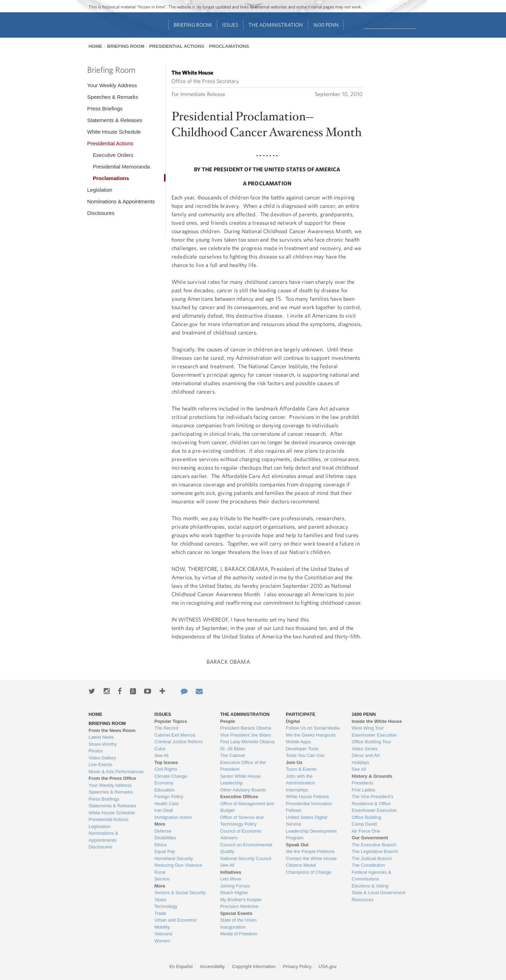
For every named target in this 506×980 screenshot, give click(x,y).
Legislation (100, 190)
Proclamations (229, 46)
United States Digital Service (307, 821)
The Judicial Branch (372, 858)
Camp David (364, 824)
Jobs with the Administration (300, 780)
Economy (164, 783)
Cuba (160, 749)
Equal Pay (165, 851)
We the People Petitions (310, 851)
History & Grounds (372, 776)
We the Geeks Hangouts (311, 735)
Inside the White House (377, 721)
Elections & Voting (370, 886)
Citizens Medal (301, 865)
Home (95, 46)
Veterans (163, 934)
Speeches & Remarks (113, 97)
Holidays (361, 762)
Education (164, 790)
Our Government (370, 838)
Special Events (236, 913)
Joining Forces (235, 886)
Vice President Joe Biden (245, 735)
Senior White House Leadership (240, 780)
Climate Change (171, 776)
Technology (166, 906)
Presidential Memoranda (121, 167)
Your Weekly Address (112, 85)
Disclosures (101, 213)
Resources (363, 900)
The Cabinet (232, 755)
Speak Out (297, 845)
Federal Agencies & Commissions (372, 876)
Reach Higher (234, 893)
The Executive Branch (374, 845)
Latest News (101, 737)
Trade (160, 913)
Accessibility (212, 966)
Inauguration (233, 927)
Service (162, 879)
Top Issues (166, 762)
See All (161, 755)
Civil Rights (166, 769)
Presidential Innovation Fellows (309, 807)
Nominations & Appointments (121, 201)
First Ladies (364, 790)
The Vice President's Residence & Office (373, 800)
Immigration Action (173, 817)
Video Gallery (102, 758)
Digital (293, 721)
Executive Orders (113, 155)
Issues (230, 25)
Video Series (365, 749)
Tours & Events (301, 769)
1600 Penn (326, 25)
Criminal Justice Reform (179, 742)
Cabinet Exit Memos (175, 735)
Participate (301, 714)
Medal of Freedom (239, 934)
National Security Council (245, 858)
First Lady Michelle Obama (247, 742)
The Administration (276, 25)
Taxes (160, 900)
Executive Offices (239, 797)
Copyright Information (254, 966)
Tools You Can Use (305, 755)
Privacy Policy (297, 966)
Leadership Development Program (312, 835)
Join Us (294, 762)
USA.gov (328, 966)
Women (162, 941)
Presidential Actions (177, 46)
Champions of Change (309, 872)
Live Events (100, 765)
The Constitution (368, 865)
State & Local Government (378, 893)
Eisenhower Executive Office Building (374, 814)
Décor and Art (366, 755)
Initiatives (231, 872)
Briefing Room (193, 25)
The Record (166, 728)
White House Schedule (114, 132)
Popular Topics (171, 721)
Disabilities (165, 838)
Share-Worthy (103, 744)
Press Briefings (105, 109)
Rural (160, 872)
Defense (163, 831)
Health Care (166, 804)
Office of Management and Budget (247, 807)
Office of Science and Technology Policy (242, 821)
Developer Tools (302, 749)
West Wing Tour (368, 728)
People (228, 721)
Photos (96, 751)
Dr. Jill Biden (233, 749)
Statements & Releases (115, 120)
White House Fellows (307, 797)
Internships (297, 790)
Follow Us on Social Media (313, 728)
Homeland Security (174, 858)
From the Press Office (112, 778)
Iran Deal (164, 810)
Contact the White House (312, 858)
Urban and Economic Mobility (176, 924)
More (160, 824)
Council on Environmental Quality (246, 848)
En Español (181, 966)
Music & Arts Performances (116, 772)
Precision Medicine (239, 906)
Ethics (160, 845)
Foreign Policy (169, 797)
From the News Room (112, 730)
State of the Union (238, 920)
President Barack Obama (245, 728)
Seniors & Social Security (180, 893)
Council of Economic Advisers (241, 835)
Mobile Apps (299, 742)
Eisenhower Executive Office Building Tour (374, 739)
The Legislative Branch (375, 851)
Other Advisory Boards (243, 790)
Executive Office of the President (243, 766)
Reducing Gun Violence (178, 865)
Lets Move (231, 879)
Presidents (362, 783)
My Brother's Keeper (241, 900)
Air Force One (366, 831)
